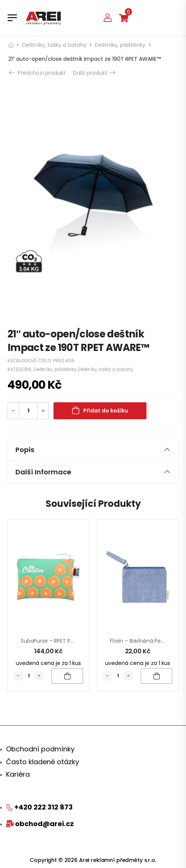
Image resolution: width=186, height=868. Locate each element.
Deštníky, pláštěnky (120, 45)
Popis (93, 450)
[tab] (93, 450)
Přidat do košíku (106, 411)
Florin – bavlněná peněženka (146, 641)
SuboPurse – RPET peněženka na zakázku (73, 641)
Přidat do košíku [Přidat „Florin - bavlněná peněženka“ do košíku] (156, 676)
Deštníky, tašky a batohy (54, 45)
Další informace (93, 472)
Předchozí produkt (38, 73)
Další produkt (94, 73)
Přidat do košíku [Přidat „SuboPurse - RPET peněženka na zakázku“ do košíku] (67, 676)
